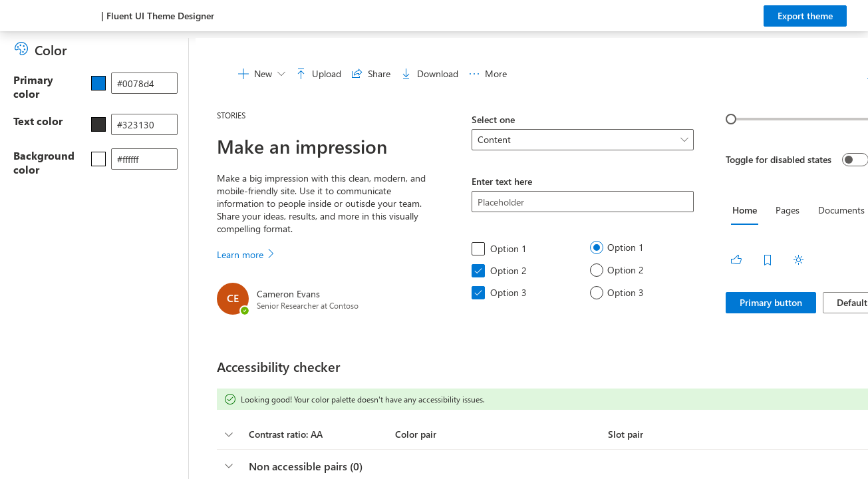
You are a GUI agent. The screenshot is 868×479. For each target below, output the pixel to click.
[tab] (745, 210)
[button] (387, 434)
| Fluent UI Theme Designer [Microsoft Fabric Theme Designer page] (158, 16)
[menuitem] (262, 74)
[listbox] (583, 140)
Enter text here (502, 181)
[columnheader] (229, 434)
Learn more (246, 254)
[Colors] (24, 49)
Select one (493, 119)
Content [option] (494, 139)
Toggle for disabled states (779, 159)
